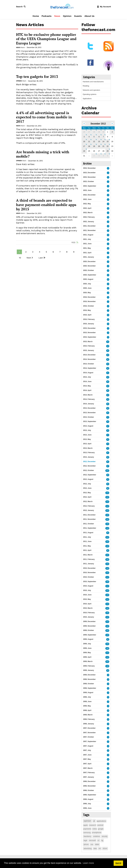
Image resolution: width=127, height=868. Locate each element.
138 (107, 560)
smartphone (97, 832)
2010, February (89, 613)
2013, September (90, 421)
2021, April (87, 253)
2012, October (89, 470)
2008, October (89, 684)
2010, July (87, 590)
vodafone (96, 836)
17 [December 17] (84, 146)
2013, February (89, 453)
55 (108, 391)
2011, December (89, 515)
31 (108, 373)
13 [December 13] (99, 142)
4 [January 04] (103, 156)
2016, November (89, 301)
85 (108, 404)
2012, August (88, 479)
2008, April (87, 710)
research (93, 825)
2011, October (89, 524)
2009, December (89, 621)
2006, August (88, 799)
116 (107, 564)
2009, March (88, 661)
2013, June (87, 435)
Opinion (67, 16)
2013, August (88, 426)
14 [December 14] (103, 142)
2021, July (87, 239)
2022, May (87, 204)
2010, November (89, 573)
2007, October (89, 737)
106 (107, 515)
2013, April (87, 444)
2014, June (87, 382)
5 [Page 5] (46, 252)
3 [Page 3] (33, 252)
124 (107, 537)
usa (92, 844)
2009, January (89, 670)
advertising (88, 849)
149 (107, 631)
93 (108, 639)
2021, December (89, 226)
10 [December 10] (84, 142)
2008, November (89, 679)
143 (107, 617)
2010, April (87, 604)
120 (107, 542)
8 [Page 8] (67, 252)
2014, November (89, 359)
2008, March (88, 715)
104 (107, 608)
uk (94, 821)
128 (107, 595)
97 (108, 453)
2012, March (88, 501)
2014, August (88, 373)
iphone (86, 844)
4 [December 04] (89, 137)
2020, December (89, 262)
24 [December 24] (84, 151)
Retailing (86, 86)
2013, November (89, 413)
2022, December (89, 195)
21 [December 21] (103, 146)
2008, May (87, 706)
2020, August (88, 279)
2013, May (87, 439)
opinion (87, 821)
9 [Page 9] (74, 252)
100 (107, 497)
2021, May (87, 248)
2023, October (89, 181)
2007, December (89, 728)
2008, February (89, 719)
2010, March (88, 608)
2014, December (89, 355)
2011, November (89, 519)
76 (108, 422)
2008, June (87, 702)
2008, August (88, 693)
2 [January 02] (94, 156)
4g (102, 840)
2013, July (87, 430)
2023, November (89, 177)
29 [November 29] (99, 132)
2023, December (89, 173)
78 (108, 399)
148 (107, 635)
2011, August (88, 533)
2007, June (87, 755)
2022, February (89, 217)
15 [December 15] (108, 142)
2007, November (89, 733)
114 (107, 599)
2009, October (89, 630)
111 (107, 586)
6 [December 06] (99, 137)
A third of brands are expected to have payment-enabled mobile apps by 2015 (46, 205)
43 (108, 377)
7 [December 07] (103, 137)
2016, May (87, 310)
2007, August (88, 746)
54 (108, 364)
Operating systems (90, 94)
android (100, 825)
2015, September (90, 337)
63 (108, 395)
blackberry (87, 836)
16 (108, 342)
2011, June (87, 541)
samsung (87, 832)
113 (107, 506)
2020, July (87, 284)
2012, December (89, 462)
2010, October (89, 577)
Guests (78, 16)
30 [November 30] (103, 132)
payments (87, 829)
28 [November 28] (94, 132)
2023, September (90, 186)
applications (101, 821)
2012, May (87, 493)
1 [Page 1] (19, 252)
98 (108, 475)
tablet (97, 844)
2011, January (89, 564)
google (101, 829)
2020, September (90, 275)
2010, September (90, 582)
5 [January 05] (108, 156)
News (57, 16)
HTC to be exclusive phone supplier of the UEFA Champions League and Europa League (46, 39)
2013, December (89, 408)
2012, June (87, 488)
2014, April (87, 390)
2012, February (89, 506)
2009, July (87, 644)
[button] (21, 7)
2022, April (87, 208)
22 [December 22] (108, 146)
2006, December (89, 781)
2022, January (89, 222)
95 (108, 457)
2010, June (87, 595)
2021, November (89, 230)
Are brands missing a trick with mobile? (43, 154)
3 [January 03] (99, 156)
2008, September (90, 688)
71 (108, 417)
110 (107, 502)
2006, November (89, 786)
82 (108, 551)
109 (107, 519)
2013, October (89, 417)
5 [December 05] (94, 137)
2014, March (88, 395)
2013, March (88, 448)
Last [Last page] (41, 258)
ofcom (105, 849)
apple (86, 825)
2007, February (89, 773)
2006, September (90, 795)
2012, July (87, 484)
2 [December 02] (112, 132)
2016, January (89, 324)
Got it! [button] (118, 863)
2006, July (87, 804)
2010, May (87, 599)
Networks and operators (91, 90)
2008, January (89, 724)
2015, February (89, 346)
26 (108, 351)
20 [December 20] (99, 146)
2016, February (89, 319)
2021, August (88, 235)
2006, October (89, 790)
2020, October (89, 270)
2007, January (89, 777)
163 (107, 662)
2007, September (90, 741)
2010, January (89, 617)
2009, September (90, 635)
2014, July (87, 377)
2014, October (89, 364)
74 (108, 444)
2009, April (87, 657)
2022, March (88, 213)
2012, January (89, 510)
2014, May (87, 386)
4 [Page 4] (40, 252)
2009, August (88, 639)
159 (107, 644)
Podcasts (47, 16)
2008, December (89, 675)
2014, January (89, 404)
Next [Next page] (29, 258)
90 (108, 533)
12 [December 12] (94, 142)
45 (108, 359)
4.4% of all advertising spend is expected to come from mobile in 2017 (44, 117)
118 (107, 568)
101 (107, 555)
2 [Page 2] (26, 252)
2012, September (90, 475)
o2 (98, 840)
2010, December (89, 568)
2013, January (89, 457)
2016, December (89, 297)
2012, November (89, 466)
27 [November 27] (89, 132)
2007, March (88, 768)
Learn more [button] (88, 863)
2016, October (89, 306)
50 (108, 382)
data (95, 849)
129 (107, 511)
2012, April (87, 497)
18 (108, 346)
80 (108, 488)
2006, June (87, 808)
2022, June (87, 199)
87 (108, 466)
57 (108, 426)
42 (108, 368)
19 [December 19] (94, 146)
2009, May (87, 653)
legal (85, 840)
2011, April (87, 550)
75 (108, 431)
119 (107, 528)
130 (107, 524)
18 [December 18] (89, 146)
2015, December (89, 328)
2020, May (87, 293)
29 (108, 670)
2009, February (89, 666)
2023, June (87, 190)
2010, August (88, 586)
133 (107, 493)
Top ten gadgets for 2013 (37, 77)
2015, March (88, 342)
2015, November (89, 333)
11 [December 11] (89, 142)
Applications (87, 99)
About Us (89, 16)
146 (107, 626)
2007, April (87, 764)
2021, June (87, 244)
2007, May (87, 759)
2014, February (89, 399)
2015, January (89, 350)
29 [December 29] (108, 151)
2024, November (89, 168)
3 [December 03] (84, 137)
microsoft (92, 840)
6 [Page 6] (53, 252)
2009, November (89, 626)
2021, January (89, 257)
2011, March (88, 555)
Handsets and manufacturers (93, 82)
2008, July (87, 697)
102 (107, 471)
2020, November (89, 266)
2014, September (90, 368)
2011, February (89, 559)
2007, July (87, 750)
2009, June (87, 648)
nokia (95, 829)
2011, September (90, 528)
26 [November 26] (84, 132)
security (105, 836)
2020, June (87, 288)
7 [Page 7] (60, 252)
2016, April (87, 315)
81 (108, 462)
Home (36, 16)
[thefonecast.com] (62, 6)
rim (100, 849)
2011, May (87, 546)
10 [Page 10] (20, 258)
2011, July (87, 537)
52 (108, 386)
